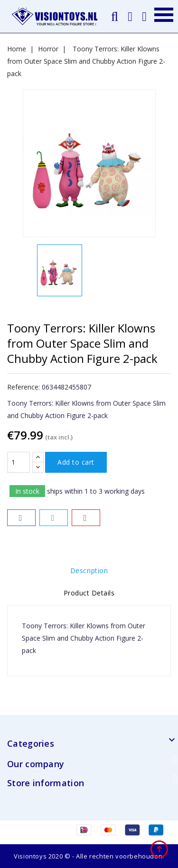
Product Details (89, 593)
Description (89, 571)
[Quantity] (19, 462)
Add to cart (76, 462)
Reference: (23, 387)
